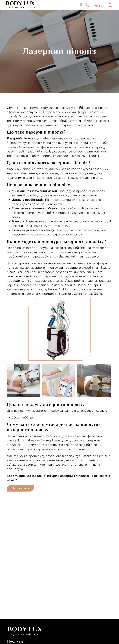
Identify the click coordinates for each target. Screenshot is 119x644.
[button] (24, 381)
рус (101, 5)
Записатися (21, 488)
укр (96, 5)
